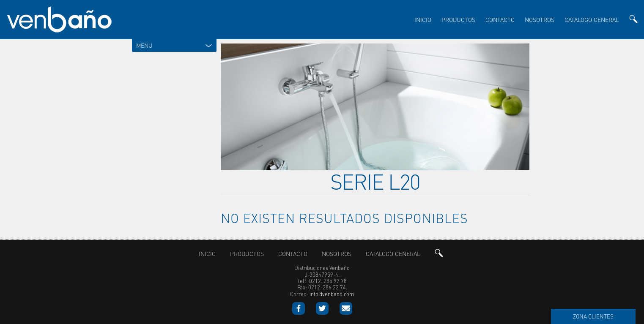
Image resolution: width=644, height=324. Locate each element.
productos (458, 20)
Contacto (500, 20)
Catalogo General (592, 20)
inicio (423, 20)
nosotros (540, 20)
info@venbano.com (332, 292)
